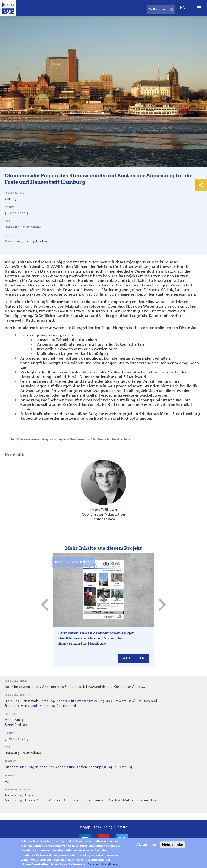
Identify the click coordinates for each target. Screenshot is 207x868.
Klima (29, 795)
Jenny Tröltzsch (38, 241)
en (183, 8)
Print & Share (201, 185)
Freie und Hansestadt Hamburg (29, 706)
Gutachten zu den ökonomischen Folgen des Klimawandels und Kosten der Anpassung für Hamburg (97, 638)
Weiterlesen (133, 658)
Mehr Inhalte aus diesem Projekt (103, 548)
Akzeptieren (147, 845)
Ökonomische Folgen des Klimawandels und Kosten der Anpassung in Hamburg (68, 767)
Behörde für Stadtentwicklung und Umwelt (91, 701)
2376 (8, 781)
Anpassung (13, 795)
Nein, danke (173, 845)
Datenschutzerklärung (103, 865)
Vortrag (11, 199)
